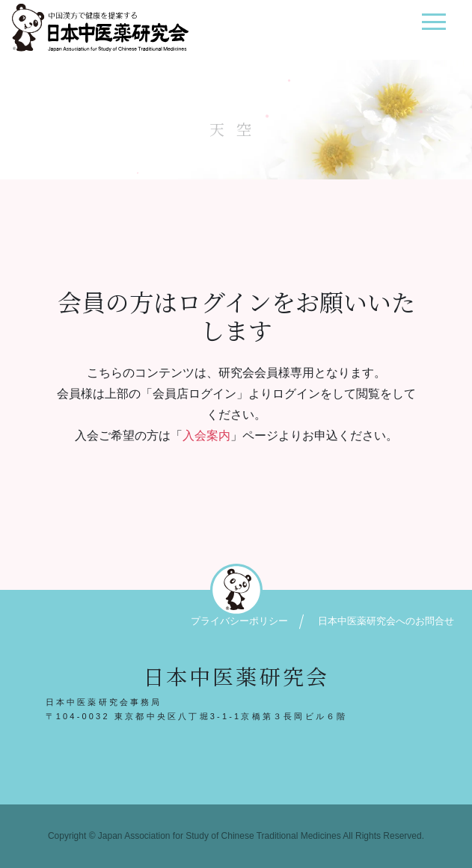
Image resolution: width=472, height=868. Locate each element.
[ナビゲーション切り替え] (433, 27)
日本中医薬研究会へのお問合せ (386, 621)
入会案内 (206, 435)
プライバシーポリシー (239, 621)
